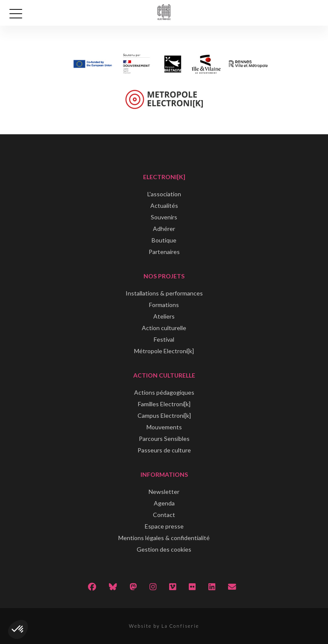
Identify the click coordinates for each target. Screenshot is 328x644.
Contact (164, 515)
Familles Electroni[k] (164, 404)
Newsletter (164, 492)
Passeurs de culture (164, 450)
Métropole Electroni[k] (164, 351)
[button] (18, 629)
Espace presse (164, 526)
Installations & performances (164, 293)
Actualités (164, 205)
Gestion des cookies (164, 549)
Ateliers (164, 316)
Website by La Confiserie (164, 626)
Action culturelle (164, 328)
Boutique (164, 240)
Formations (164, 305)
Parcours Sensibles (164, 439)
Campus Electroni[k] (164, 415)
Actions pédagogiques (164, 392)
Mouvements (164, 427)
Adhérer (164, 229)
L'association (164, 194)
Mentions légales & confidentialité (164, 538)
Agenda (164, 503)
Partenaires (164, 252)
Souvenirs (164, 217)
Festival (164, 339)
